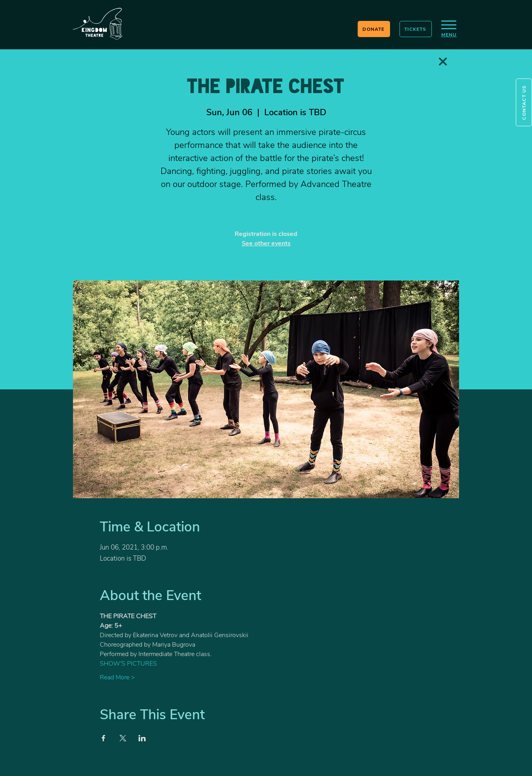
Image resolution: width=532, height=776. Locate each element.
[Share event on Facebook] (104, 738)
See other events (266, 243)
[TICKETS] (416, 29)
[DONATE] (374, 29)
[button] (524, 102)
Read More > (117, 677)
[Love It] (443, 62)
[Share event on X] (123, 738)
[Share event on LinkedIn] (142, 738)
